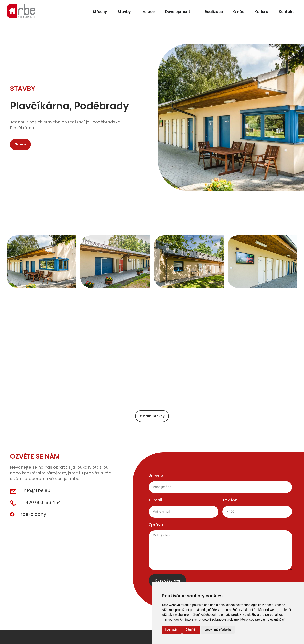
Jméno (156, 478)
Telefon (230, 502)
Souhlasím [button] (172, 630)
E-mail (155, 502)
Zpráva (156, 527)
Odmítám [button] (192, 630)
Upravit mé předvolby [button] (218, 630)
